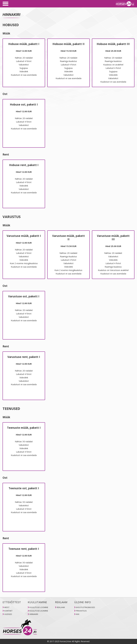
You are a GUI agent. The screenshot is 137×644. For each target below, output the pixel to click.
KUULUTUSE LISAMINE (39, 611)
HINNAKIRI (34, 614)
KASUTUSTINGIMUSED (85, 607)
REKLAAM (61, 607)
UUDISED (8, 614)
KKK (78, 614)
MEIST (7, 607)
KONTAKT (8, 611)
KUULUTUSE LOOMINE (39, 607)
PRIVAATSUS (81, 611)
